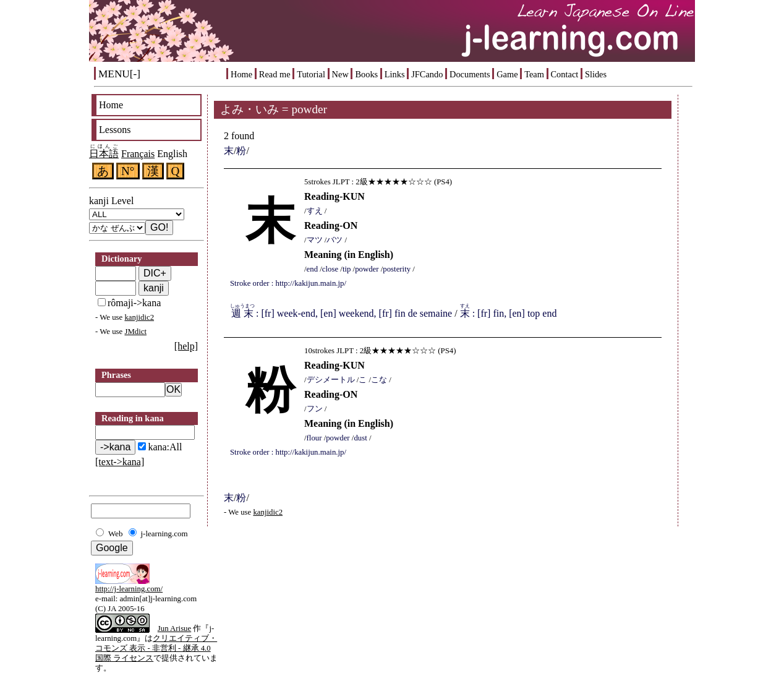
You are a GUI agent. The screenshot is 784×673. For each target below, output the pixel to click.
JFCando (427, 74)
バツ (334, 240)
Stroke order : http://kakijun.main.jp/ (288, 283)
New (340, 74)
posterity (397, 269)
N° (128, 171)
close (330, 269)
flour (314, 438)
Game (507, 74)
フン (315, 409)
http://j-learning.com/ (129, 589)
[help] (186, 346)
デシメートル (331, 380)
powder (367, 269)
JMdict (135, 332)
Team (534, 74)
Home (241, 74)
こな (379, 380)
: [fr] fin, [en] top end (509, 313)
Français (138, 154)
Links (395, 74)
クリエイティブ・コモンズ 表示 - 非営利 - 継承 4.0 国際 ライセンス (156, 648)
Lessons (115, 130)
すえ (315, 211)
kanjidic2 (139, 317)
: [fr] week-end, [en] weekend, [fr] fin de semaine (341, 313)
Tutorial (311, 74)
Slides (596, 74)
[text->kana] (120, 462)
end (312, 269)
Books (366, 74)
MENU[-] (119, 74)
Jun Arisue (174, 628)
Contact (565, 74)
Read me (275, 74)
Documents (470, 74)
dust (360, 438)
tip (347, 269)
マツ (315, 240)
